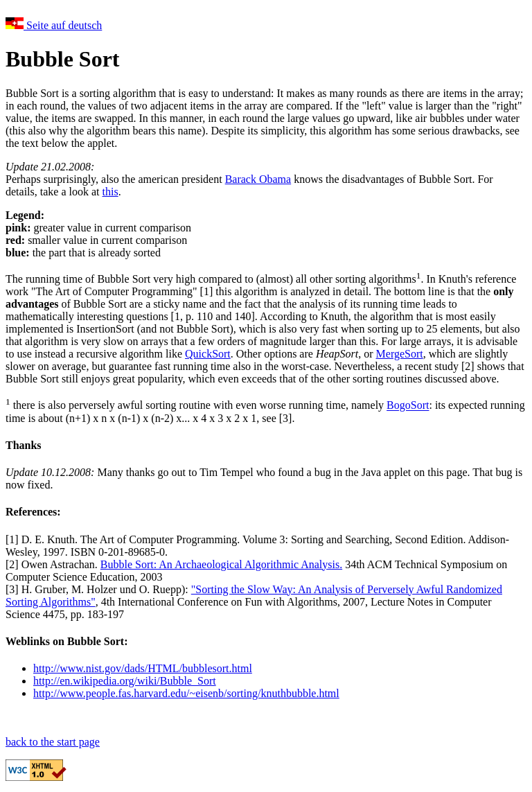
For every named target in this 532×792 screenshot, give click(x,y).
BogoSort (408, 406)
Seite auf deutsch (54, 25)
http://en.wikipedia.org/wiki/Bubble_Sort (125, 681)
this (110, 192)
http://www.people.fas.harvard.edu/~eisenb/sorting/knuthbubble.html (186, 693)
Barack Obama (258, 179)
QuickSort (208, 354)
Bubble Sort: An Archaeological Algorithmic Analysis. (221, 564)
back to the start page (53, 742)
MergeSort (400, 354)
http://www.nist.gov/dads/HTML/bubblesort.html (143, 668)
